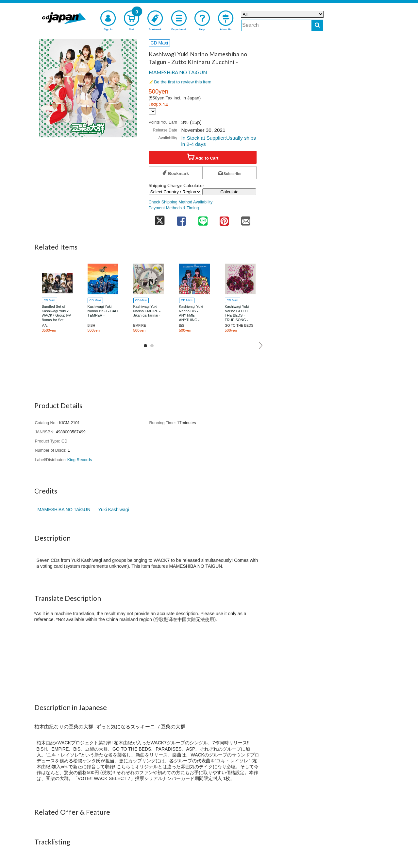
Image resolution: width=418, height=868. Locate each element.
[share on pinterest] (224, 219)
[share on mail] (246, 219)
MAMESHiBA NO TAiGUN (178, 72)
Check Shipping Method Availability (181, 202)
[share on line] (203, 219)
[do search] (317, 25)
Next (261, 345)
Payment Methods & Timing (174, 208)
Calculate (229, 192)
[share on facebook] (181, 219)
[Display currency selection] (152, 111)
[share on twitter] (160, 219)
